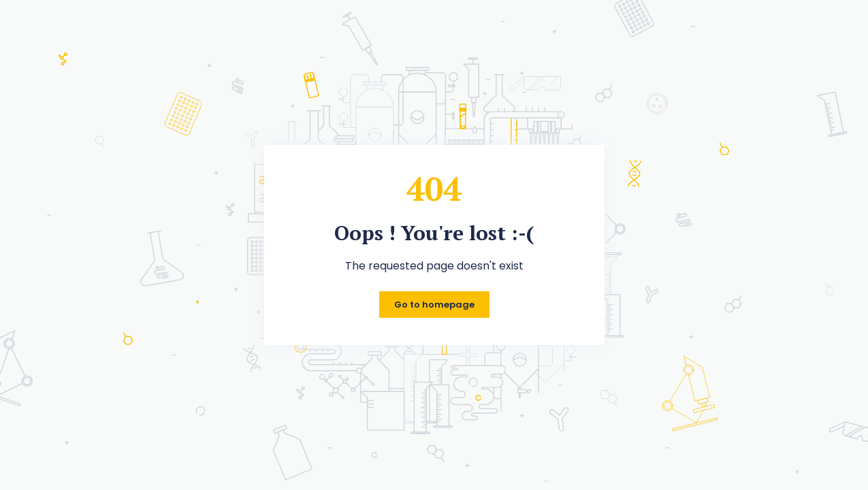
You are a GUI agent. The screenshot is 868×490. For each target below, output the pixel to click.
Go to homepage (434, 305)
